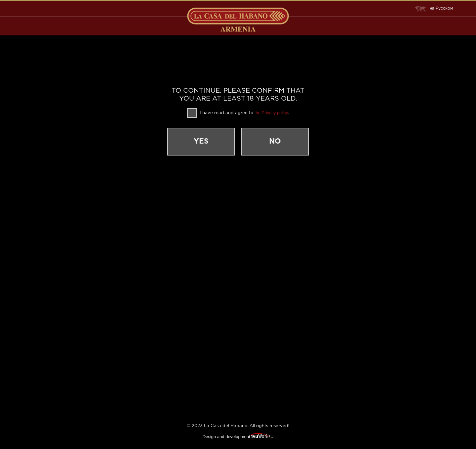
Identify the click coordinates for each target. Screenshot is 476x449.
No (275, 142)
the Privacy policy (271, 113)
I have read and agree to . (238, 113)
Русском (434, 9)
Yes (201, 142)
